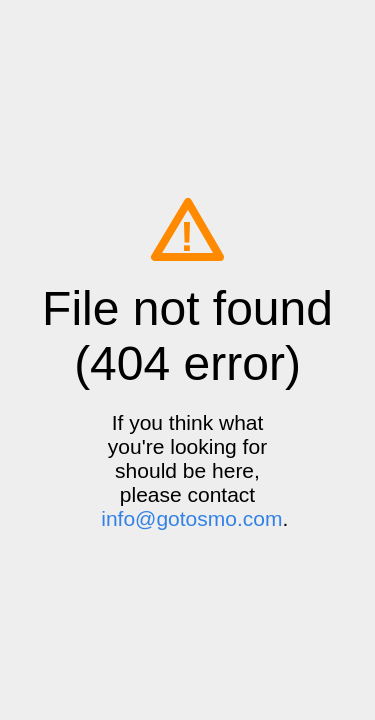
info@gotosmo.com (191, 518)
